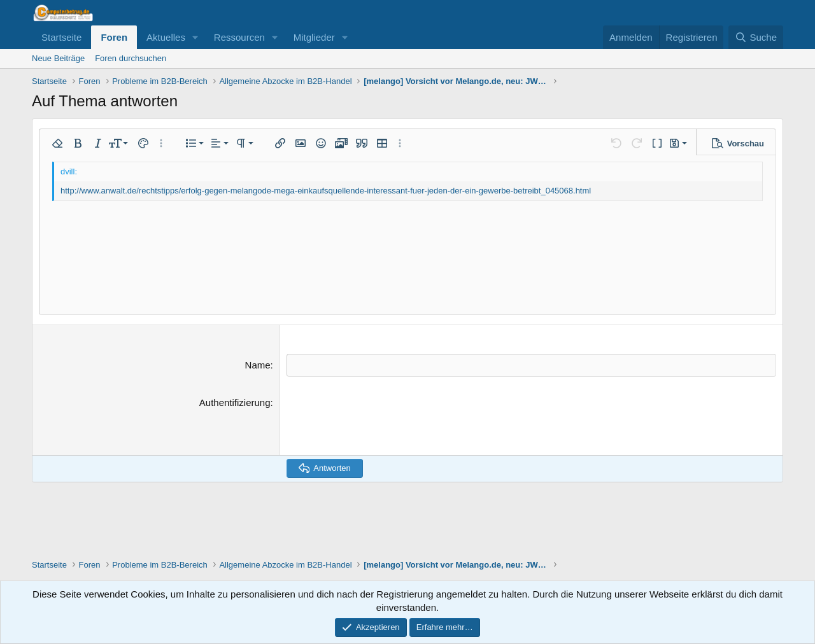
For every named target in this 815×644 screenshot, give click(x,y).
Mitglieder (314, 37)
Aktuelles (166, 37)
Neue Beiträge (58, 58)
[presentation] (383, 420)
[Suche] (756, 37)
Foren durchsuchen (131, 58)
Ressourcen (239, 37)
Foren (114, 37)
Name (258, 365)
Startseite (61, 37)
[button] (195, 37)
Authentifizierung (235, 402)
